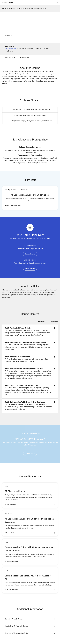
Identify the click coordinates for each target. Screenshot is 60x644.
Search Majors (30, 268)
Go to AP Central (10, 49)
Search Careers (30, 254)
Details (7, 206)
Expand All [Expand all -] (42, 322)
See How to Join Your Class (27, 36)
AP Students (8, 2)
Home (4, 8)
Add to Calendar (16, 206)
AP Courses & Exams (16, 8)
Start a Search (30, 453)
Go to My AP (9, 36)
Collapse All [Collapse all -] (54, 322)
